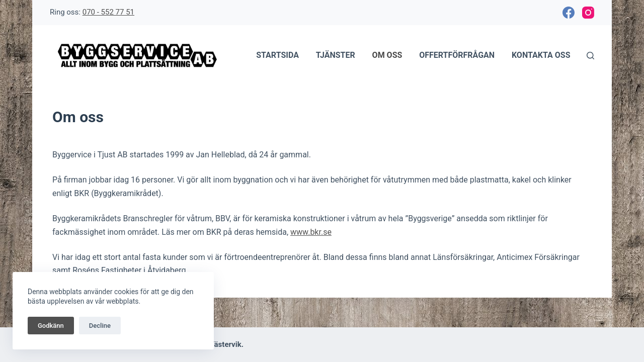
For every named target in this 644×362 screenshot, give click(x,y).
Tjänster (336, 55)
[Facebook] (569, 13)
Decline (100, 326)
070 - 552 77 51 (108, 12)
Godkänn (51, 326)
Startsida (277, 55)
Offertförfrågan (457, 55)
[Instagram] (588, 13)
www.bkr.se (311, 232)
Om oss (387, 55)
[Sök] (590, 56)
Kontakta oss (541, 55)
